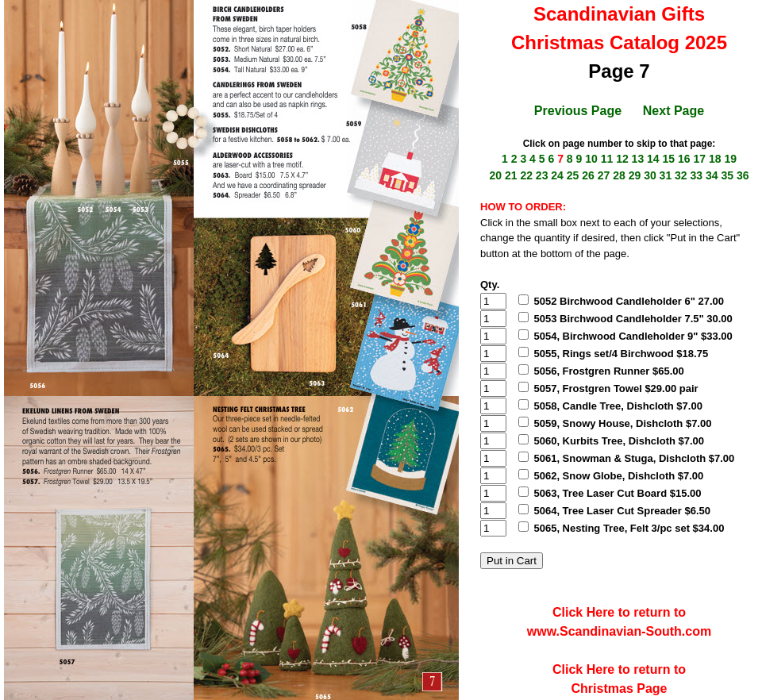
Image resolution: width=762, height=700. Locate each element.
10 (591, 159)
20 (495, 175)
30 (650, 175)
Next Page (673, 111)
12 (622, 159)
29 (635, 175)
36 (743, 175)
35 (727, 175)
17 (699, 159)
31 (666, 175)
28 (619, 175)
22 (526, 175)
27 (604, 175)
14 (653, 159)
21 (511, 175)
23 (542, 175)
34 (712, 175)
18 (715, 159)
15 (669, 159)
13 (638, 159)
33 (697, 175)
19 (730, 159)
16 (684, 159)
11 (607, 159)
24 (557, 175)
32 (681, 175)
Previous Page (578, 111)
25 (573, 175)
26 (588, 175)
